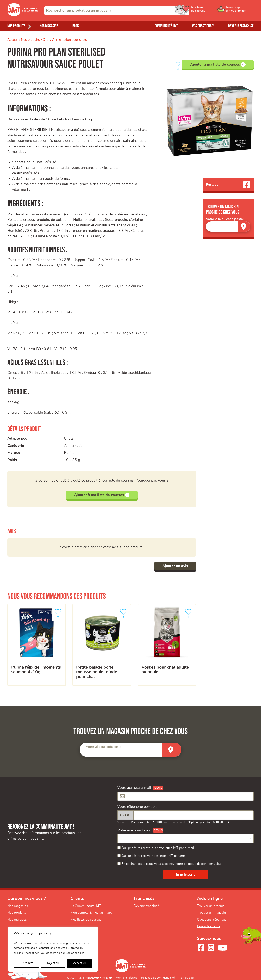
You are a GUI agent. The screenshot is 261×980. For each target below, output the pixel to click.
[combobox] (117, 11)
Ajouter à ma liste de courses (218, 65)
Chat (46, 40)
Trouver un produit (210, 906)
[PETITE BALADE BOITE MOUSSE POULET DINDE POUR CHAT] (102, 645)
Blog (76, 26)
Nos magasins (49, 26)
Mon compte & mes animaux (91, 913)
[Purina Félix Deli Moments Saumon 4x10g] (37, 645)
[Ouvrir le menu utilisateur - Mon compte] (240, 11)
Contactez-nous (208, 926)
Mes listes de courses (86, 920)
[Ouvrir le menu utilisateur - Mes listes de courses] (209, 11)
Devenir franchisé (241, 26)
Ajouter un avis (175, 566)
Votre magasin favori (134, 830)
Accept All (80, 963)
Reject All (53, 963)
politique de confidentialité (203, 864)
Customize (27, 963)
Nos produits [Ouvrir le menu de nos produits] (16, 26)
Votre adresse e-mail (134, 788)
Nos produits (30, 40)
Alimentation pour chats (70, 40)
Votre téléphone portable (137, 807)
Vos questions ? (203, 26)
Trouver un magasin (211, 913)
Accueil (13, 40)
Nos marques (17, 920)
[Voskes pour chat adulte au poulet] (167, 645)
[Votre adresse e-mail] (186, 796)
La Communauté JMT (86, 906)
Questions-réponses (212, 920)
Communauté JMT (166, 26)
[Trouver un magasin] (244, 226)
